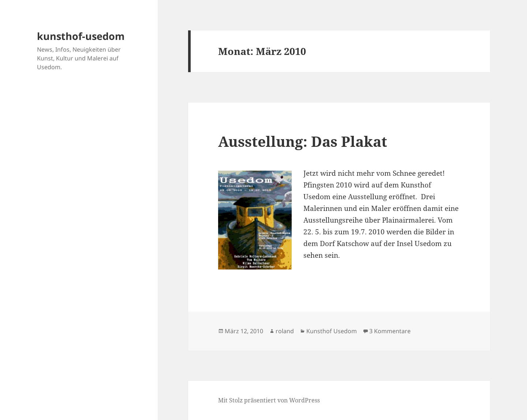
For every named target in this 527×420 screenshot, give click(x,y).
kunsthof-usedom (81, 36)
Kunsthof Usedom (332, 331)
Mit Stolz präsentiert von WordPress (269, 400)
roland (285, 331)
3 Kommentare (390, 331)
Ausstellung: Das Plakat (303, 141)
